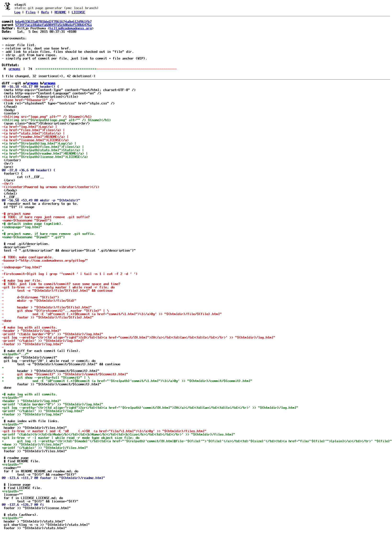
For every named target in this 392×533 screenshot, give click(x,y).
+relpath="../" (15, 354)
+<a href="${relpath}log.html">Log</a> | (39, 143)
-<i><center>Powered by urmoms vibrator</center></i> (51, 187)
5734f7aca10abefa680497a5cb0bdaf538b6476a (54, 25)
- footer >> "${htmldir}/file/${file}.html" (48, 317)
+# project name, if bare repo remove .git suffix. (49, 234)
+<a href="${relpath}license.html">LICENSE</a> (45, 157)
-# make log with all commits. (30, 327)
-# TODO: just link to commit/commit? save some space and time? (61, 284)
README (60, 12)
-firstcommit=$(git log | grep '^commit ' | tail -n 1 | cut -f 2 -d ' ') (70, 274)
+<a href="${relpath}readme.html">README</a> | (45, 153)
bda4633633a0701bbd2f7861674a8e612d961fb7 (54, 22)
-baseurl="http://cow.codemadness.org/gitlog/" (45, 260)
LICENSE (79, 12)
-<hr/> (8, 183)
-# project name (16, 214)
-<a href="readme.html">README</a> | (35, 137)
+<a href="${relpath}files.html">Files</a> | (43, 147)
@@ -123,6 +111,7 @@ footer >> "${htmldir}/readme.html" (54, 478)
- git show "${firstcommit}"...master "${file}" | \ (55, 311)
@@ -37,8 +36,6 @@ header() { (29, 170)
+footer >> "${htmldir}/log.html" (33, 414)
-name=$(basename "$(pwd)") (27, 220)
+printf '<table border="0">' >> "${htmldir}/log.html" (53, 404)
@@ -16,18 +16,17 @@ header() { (31, 86)
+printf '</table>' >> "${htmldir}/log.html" (43, 411)
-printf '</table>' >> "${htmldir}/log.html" (43, 341)
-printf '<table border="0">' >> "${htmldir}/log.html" (53, 334)
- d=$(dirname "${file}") (31, 297)
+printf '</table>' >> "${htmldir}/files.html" (45, 448)
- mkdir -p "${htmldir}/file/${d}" (39, 301)
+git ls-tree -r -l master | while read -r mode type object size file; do (71, 438)
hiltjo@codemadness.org (71, 28)
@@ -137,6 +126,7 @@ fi (23, 505)
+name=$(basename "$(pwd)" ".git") (33, 237)
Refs (45, 12)
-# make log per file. (22, 280)
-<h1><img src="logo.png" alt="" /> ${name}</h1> (47, 117)
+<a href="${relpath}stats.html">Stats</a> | (43, 150)
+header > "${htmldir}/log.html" (32, 401)
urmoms (15, 69)
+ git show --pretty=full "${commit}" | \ (46, 377)
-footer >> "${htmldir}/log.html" (33, 344)
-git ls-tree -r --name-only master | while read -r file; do (58, 287)
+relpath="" (12, 398)
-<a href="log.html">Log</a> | (30, 127)
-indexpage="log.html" (22, 267)
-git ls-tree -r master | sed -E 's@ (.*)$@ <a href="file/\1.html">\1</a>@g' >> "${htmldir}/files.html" (104, 431)
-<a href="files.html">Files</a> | (33, 130)
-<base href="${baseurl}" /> (28, 100)
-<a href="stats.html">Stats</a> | (33, 133)
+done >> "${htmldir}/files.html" (33, 444)
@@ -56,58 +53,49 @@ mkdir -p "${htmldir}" (41, 200)
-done (7, 321)
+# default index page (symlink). (33, 224)
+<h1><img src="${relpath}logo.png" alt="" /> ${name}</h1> (56, 120)
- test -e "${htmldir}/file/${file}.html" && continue (57, 291)
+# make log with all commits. (30, 394)
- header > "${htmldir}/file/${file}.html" (47, 307)
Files (31, 12)
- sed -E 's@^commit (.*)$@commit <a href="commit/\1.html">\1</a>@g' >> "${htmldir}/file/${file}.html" (112, 314)
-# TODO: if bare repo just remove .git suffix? (46, 217)
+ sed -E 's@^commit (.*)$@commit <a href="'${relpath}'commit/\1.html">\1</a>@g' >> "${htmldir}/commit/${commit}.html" (127, 381)
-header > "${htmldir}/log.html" (32, 331)
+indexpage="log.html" (22, 227)
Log (17, 12)
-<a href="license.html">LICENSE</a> (35, 140)
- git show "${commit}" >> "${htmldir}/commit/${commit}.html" (65, 374)
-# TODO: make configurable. (28, 257)
